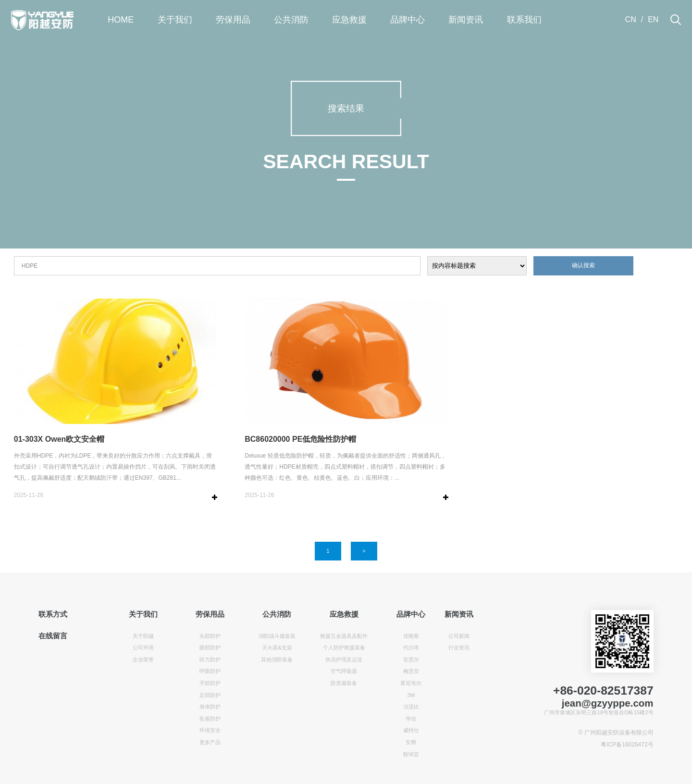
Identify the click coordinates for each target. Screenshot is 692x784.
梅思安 (411, 671)
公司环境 (143, 647)
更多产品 (210, 742)
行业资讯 (459, 647)
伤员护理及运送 (344, 660)
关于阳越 (143, 636)
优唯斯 (411, 636)
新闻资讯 (466, 20)
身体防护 (210, 707)
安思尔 (411, 660)
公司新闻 (459, 636)
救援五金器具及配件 (344, 636)
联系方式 (53, 614)
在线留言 (53, 636)
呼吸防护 (210, 671)
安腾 (411, 742)
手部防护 (210, 683)
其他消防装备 (277, 660)
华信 (411, 719)
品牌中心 (408, 20)
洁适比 (411, 707)
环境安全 (210, 730)
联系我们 (524, 20)
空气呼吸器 (344, 671)
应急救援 (349, 20)
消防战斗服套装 (277, 636)
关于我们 (175, 20)
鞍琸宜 (411, 754)
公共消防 (291, 20)
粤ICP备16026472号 (627, 745)
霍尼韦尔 (411, 683)
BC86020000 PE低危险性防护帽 (300, 439)
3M (411, 695)
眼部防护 (210, 647)
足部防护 (210, 695)
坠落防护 (210, 719)
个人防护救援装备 (344, 647)
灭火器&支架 (277, 647)
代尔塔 (411, 647)
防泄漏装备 (344, 683)
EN (653, 19)
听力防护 (210, 660)
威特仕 (411, 730)
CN (631, 19)
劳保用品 (233, 20)
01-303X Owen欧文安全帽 (59, 439)
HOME (121, 20)
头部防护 (210, 636)
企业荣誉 (143, 660)
